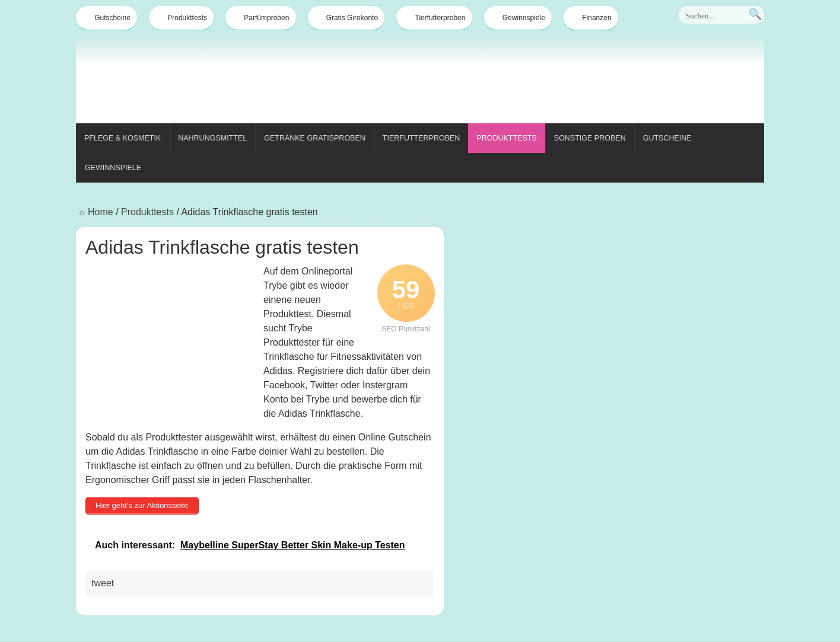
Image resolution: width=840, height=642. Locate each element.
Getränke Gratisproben (315, 138)
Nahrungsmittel (212, 138)
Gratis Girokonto (346, 18)
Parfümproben (260, 18)
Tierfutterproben (435, 18)
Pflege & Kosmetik (122, 138)
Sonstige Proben (590, 138)
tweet (103, 583)
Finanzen (591, 18)
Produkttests (181, 18)
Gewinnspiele (518, 18)
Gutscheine (106, 18)
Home (95, 212)
